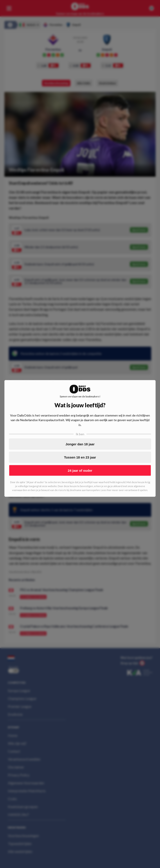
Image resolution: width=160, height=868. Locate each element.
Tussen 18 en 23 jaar (80, 457)
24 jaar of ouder (80, 470)
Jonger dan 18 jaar (80, 444)
